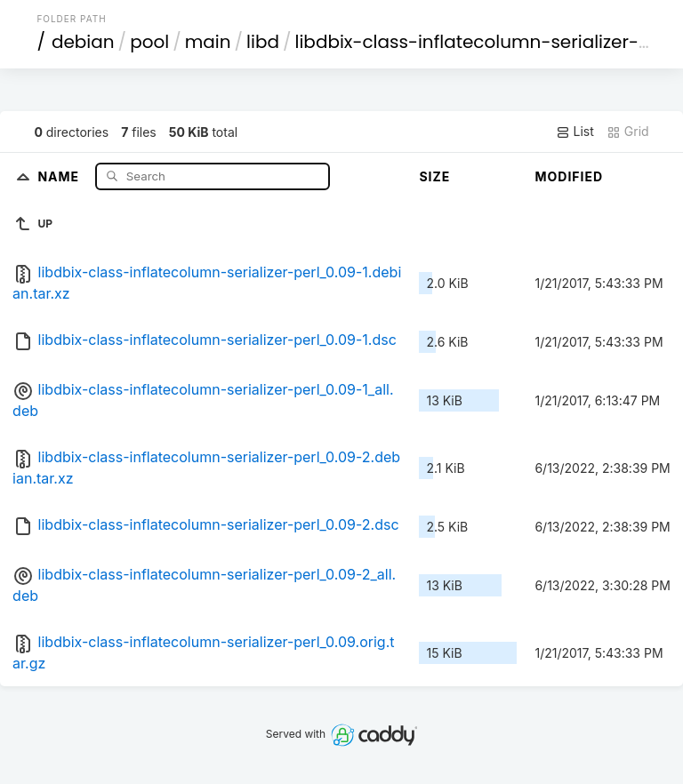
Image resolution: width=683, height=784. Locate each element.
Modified (569, 176)
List (575, 132)
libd (263, 42)
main (208, 42)
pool (149, 42)
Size (434, 176)
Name (60, 176)
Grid (628, 132)
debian (83, 42)
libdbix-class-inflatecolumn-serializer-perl (484, 42)
